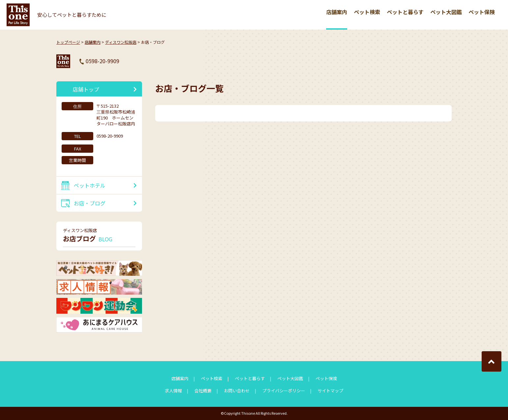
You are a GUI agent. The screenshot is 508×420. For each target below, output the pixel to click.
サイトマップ (330, 391)
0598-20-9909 (102, 61)
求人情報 (173, 391)
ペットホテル (90, 185)
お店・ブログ (90, 203)
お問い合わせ (237, 391)
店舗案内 (337, 12)
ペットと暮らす (405, 12)
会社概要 (203, 391)
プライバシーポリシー (284, 391)
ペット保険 (482, 12)
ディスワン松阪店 (121, 42)
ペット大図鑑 (446, 12)
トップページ (68, 42)
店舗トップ (86, 89)
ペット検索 (367, 12)
